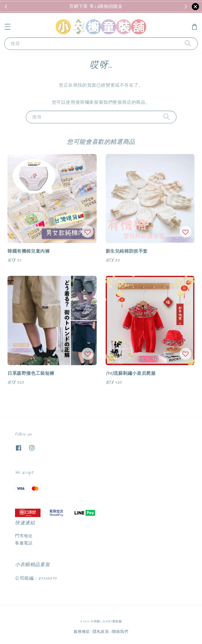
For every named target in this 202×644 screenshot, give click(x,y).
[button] (8, 27)
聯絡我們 (120, 632)
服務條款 (82, 632)
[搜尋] (188, 43)
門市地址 (24, 536)
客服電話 (24, 543)
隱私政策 (101, 632)
